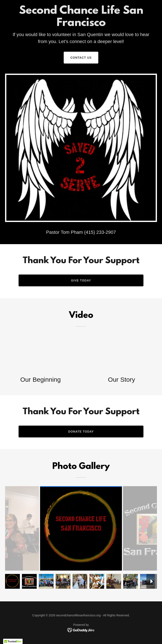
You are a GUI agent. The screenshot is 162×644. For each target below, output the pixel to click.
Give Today (81, 280)
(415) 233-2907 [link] (100, 232)
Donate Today (81, 432)
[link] (81, 630)
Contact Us (81, 58)
